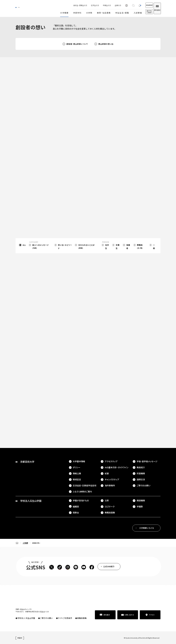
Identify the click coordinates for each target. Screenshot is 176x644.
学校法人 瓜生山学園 (26, 618)
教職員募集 (110, 513)
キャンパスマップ (112, 479)
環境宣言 (77, 479)
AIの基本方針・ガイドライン (117, 467)
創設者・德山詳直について (77, 44)
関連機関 (141, 500)
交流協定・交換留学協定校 (85, 485)
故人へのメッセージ (40, 246)
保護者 (128, 247)
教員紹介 (141, 467)
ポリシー (76, 467)
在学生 (107, 247)
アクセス (152, 615)
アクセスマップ (111, 461)
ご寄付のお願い (144, 485)
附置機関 (141, 473)
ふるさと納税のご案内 (82, 491)
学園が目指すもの (81, 500)
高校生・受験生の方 (71, 5)
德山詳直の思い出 (106, 44)
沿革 (107, 500)
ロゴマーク (110, 506)
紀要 (107, 473)
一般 (154, 247)
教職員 (140, 246)
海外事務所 (110, 485)
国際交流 (141, 479)
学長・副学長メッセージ (147, 461)
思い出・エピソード (65, 247)
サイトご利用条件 (65, 618)
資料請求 (155, 10)
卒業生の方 (98, 5)
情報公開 (77, 473)
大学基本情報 (79, 461)
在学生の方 (86, 5)
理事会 (76, 513)
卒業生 (118, 247)
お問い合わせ (129, 615)
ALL (24, 245)
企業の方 (109, 5)
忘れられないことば (86, 246)
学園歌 (140, 506)
